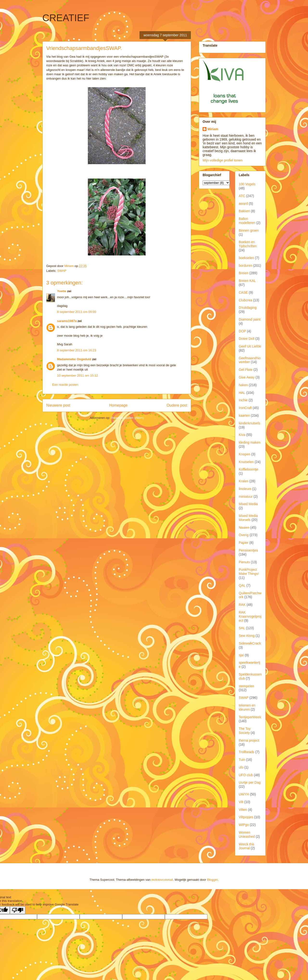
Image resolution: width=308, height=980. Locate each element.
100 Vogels (247, 184)
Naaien (244, 527)
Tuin (242, 760)
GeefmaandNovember (250, 360)
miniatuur (246, 496)
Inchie (243, 400)
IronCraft (245, 408)
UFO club (246, 775)
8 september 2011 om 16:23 (77, 350)
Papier (244, 543)
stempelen (247, 686)
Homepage (118, 405)
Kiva (242, 435)
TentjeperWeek (250, 717)
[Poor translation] (18, 910)
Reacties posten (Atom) (128, 418)
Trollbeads (247, 752)
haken (243, 385)
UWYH (244, 794)
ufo (241, 767)
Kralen (244, 481)
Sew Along (247, 636)
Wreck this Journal (247, 846)
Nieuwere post (58, 405)
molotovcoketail (162, 880)
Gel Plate (246, 370)
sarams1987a (67, 321)
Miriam (213, 129)
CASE (243, 292)
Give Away (247, 377)
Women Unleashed (247, 834)
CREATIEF (66, 18)
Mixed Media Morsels (248, 518)
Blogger (212, 880)
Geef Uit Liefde (250, 346)
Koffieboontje (248, 469)
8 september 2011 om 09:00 (77, 312)
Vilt (241, 802)
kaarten (244, 416)
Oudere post (177, 405)
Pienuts (244, 562)
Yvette (62, 291)
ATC (242, 196)
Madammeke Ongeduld (74, 359)
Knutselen (246, 462)
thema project (249, 740)
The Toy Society (245, 731)
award (243, 204)
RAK (242, 605)
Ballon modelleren (247, 221)
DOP (242, 331)
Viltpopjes (246, 817)
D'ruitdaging (248, 308)
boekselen (246, 258)
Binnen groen (249, 230)
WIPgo (244, 825)
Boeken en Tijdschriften (248, 244)
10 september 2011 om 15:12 (77, 375)
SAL (242, 628)
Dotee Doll (247, 339)
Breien (244, 273)
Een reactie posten (65, 385)
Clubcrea (245, 300)
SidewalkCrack (250, 643)
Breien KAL (247, 281)
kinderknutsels (250, 423)
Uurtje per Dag (250, 782)
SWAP (62, 271)
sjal (241, 655)
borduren (245, 266)
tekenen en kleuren (247, 707)
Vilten (243, 810)
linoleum (245, 489)
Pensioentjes (248, 550)
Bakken (244, 211)
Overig (244, 535)
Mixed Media (248, 504)
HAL (242, 393)
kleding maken (250, 442)
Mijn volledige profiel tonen (223, 160)
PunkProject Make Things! (249, 572)
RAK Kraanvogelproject (250, 616)
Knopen (244, 454)
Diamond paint (250, 319)
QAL (242, 585)
